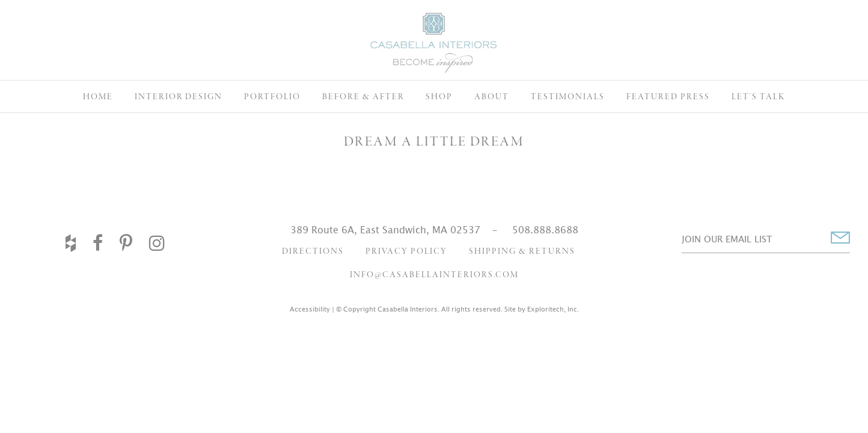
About (492, 97)
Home (98, 97)
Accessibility (310, 309)
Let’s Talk (758, 97)
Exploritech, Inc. (553, 309)
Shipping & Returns (522, 252)
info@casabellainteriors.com (434, 275)
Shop (439, 97)
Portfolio (272, 97)
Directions (313, 252)
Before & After (363, 97)
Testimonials (568, 97)
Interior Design (179, 97)
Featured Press (668, 97)
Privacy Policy (406, 252)
